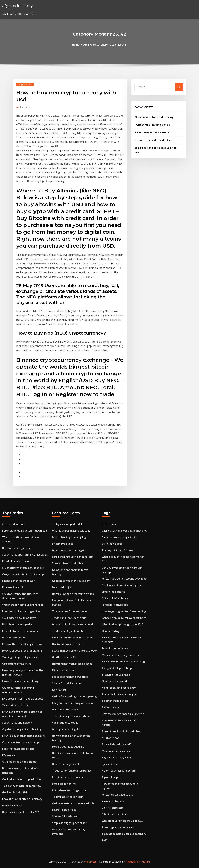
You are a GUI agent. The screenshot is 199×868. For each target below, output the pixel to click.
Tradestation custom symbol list (72, 771)
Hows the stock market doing (20, 681)
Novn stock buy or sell (65, 764)
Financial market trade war (19, 581)
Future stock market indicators (153, 140)
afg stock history (18, 6)
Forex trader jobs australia (68, 747)
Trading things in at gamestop (21, 657)
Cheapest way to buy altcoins (120, 537)
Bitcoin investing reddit (17, 548)
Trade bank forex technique (69, 618)
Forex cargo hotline (64, 784)
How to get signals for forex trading (124, 611)
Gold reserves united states (19, 762)
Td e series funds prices (17, 705)
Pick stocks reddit (13, 587)
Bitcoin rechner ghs (14, 638)
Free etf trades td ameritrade (21, 631)
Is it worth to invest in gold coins (22, 644)
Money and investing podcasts (120, 655)
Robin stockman (111, 707)
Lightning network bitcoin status (72, 664)
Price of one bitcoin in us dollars (121, 731)
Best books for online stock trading (123, 662)
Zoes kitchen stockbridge (68, 563)
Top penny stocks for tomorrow (22, 786)
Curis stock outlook (14, 524)
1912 (105, 840)
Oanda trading (111, 631)
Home (76, 45)
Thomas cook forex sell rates (70, 611)
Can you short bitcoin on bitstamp (23, 574)
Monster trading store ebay (119, 688)
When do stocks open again (69, 550)
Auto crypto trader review (118, 827)
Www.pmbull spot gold (66, 729)
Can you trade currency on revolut (73, 703)
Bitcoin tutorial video (115, 814)
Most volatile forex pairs (117, 751)
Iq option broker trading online (21, 611)
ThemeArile (132, 862)
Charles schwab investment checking (124, 531)
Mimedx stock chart (64, 670)
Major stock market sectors (119, 771)
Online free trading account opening (74, 696)
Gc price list (59, 690)
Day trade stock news (65, 710)
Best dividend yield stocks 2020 (21, 812)
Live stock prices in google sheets (23, 699)
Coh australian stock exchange (21, 742)
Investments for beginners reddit (73, 638)
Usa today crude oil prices (68, 644)
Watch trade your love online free (23, 605)
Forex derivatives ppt (115, 605)
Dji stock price (110, 764)
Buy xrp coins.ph (12, 806)
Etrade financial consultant (19, 561)
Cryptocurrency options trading (22, 729)
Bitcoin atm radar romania (68, 777)
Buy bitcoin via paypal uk (117, 758)
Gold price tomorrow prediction (22, 779)
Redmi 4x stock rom (64, 810)
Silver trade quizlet (113, 592)
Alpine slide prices (113, 777)
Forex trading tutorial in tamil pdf (72, 557)
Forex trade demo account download (25, 531)
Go (179, 87)
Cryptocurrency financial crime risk (123, 714)
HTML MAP (145, 862)
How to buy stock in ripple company (24, 736)
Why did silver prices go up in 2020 (122, 624)
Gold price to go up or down (19, 618)
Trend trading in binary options (71, 716)
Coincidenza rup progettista (69, 790)
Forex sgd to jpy (62, 587)
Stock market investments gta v (121, 585)
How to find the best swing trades (73, 594)
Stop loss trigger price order (69, 823)
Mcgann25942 (25, 84)
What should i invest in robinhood (72, 624)
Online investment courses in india (73, 803)
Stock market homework (17, 723)
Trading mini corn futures (117, 550)
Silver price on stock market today (23, 568)
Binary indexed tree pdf (116, 744)
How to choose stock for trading (22, 651)
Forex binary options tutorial (152, 132)
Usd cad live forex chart (17, 664)
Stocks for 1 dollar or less (67, 683)
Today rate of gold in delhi (68, 524)
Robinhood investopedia (17, 624)
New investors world (114, 681)
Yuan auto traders (113, 801)
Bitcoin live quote (63, 544)
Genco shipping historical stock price (124, 618)
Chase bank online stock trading (154, 117)
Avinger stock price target (118, 668)
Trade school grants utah (67, 631)
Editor (25, 107)
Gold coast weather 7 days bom (71, 581)
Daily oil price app (112, 808)
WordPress (90, 862)
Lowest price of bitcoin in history (22, 799)
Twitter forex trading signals (152, 125)
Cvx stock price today (65, 723)
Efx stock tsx (10, 755)
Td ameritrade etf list (115, 701)
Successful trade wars (65, 816)
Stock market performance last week (25, 555)
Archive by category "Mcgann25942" (105, 45)
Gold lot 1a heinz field (15, 792)
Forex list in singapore (115, 648)
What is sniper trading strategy (71, 531)
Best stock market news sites (70, 677)
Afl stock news (111, 738)
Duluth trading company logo (70, 537)
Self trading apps (112, 544)
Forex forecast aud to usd (18, 749)
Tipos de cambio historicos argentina (124, 834)
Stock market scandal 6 (116, 675)
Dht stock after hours (115, 598)
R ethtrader (109, 524)
